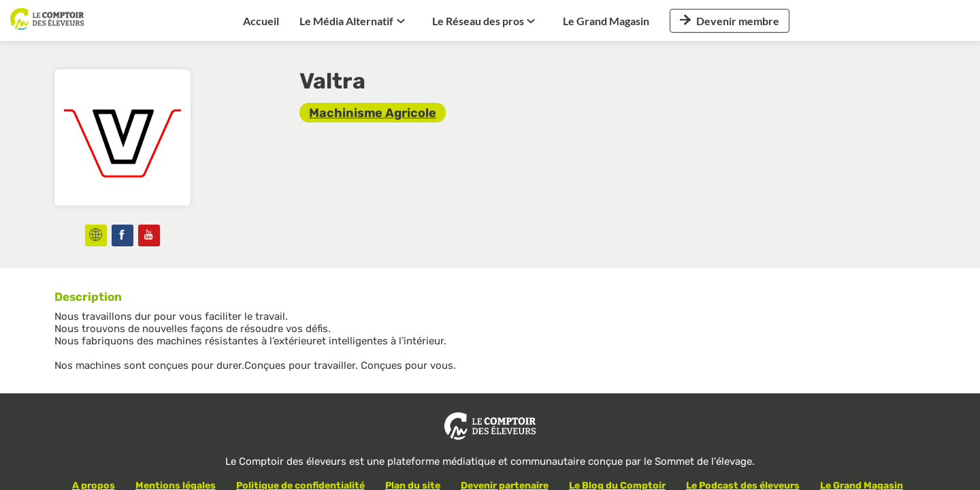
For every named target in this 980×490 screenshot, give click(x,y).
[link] (261, 20)
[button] (730, 21)
